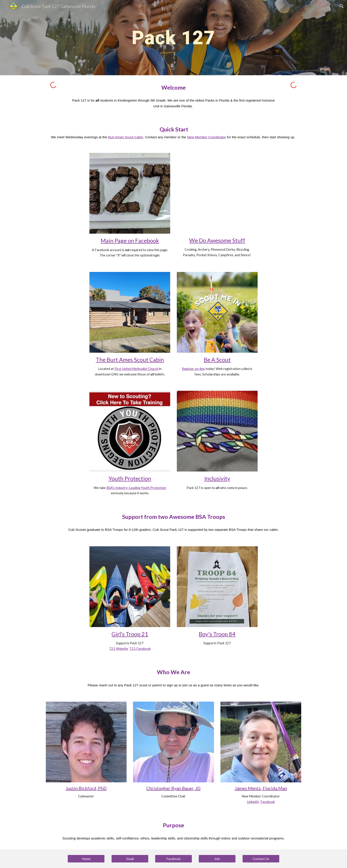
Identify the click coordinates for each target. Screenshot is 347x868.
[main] (173, 38)
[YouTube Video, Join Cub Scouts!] (217, 193)
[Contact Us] (261, 859)
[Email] (130, 859)
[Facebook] (173, 859)
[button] (342, 6)
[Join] (217, 859)
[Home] (86, 859)
